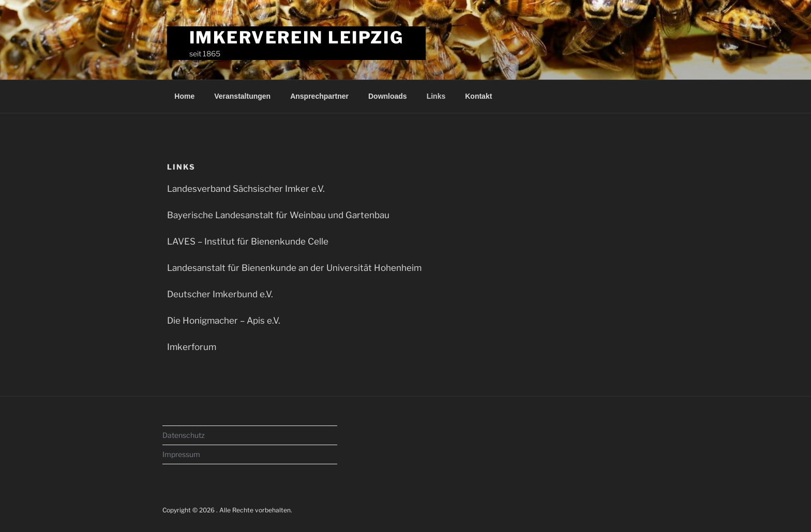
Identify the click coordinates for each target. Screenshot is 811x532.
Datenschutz (184, 435)
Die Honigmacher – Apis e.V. (224, 321)
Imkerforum (192, 347)
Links (436, 96)
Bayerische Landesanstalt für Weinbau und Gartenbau (278, 215)
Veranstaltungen (242, 96)
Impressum (181, 454)
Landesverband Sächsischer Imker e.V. (246, 189)
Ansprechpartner (319, 96)
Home (184, 96)
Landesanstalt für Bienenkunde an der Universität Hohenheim (294, 268)
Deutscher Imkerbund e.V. (220, 294)
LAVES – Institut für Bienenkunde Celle (248, 241)
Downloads (388, 96)
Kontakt (478, 96)
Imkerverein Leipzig (297, 37)
